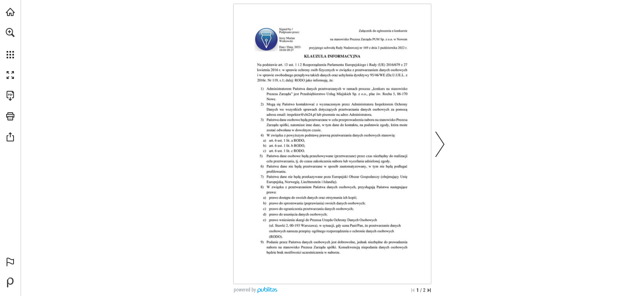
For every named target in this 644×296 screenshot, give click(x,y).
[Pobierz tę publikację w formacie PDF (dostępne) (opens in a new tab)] (10, 96)
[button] (10, 32)
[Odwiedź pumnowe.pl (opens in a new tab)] (10, 12)
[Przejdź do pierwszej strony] (413, 290)
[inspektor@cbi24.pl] (301, 115)
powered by (245, 290)
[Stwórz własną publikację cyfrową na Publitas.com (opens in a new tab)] (10, 282)
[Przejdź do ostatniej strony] (429, 290)
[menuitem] (10, 43)
